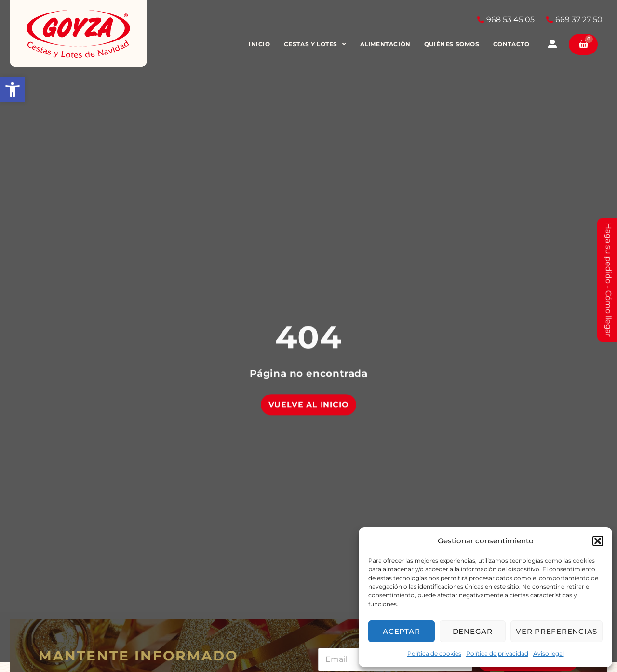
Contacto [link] (512, 44)
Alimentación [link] (386, 44)
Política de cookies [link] (434, 653)
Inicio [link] (261, 44)
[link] (13, 90)
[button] (598, 541)
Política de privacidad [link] (497, 653)
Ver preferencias (557, 631)
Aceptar (401, 631)
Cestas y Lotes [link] (316, 44)
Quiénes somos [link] (453, 44)
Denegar (473, 631)
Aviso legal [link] (549, 653)
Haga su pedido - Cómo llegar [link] (609, 280)
